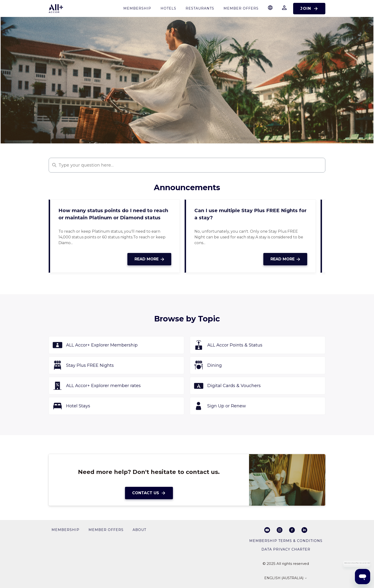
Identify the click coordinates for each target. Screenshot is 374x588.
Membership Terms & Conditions (286, 541)
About (139, 530)
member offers (106, 530)
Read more (149, 259)
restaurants (200, 8)
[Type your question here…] (187, 165)
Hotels (168, 8)
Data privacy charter (286, 549)
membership (137, 8)
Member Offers (241, 8)
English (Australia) (286, 578)
